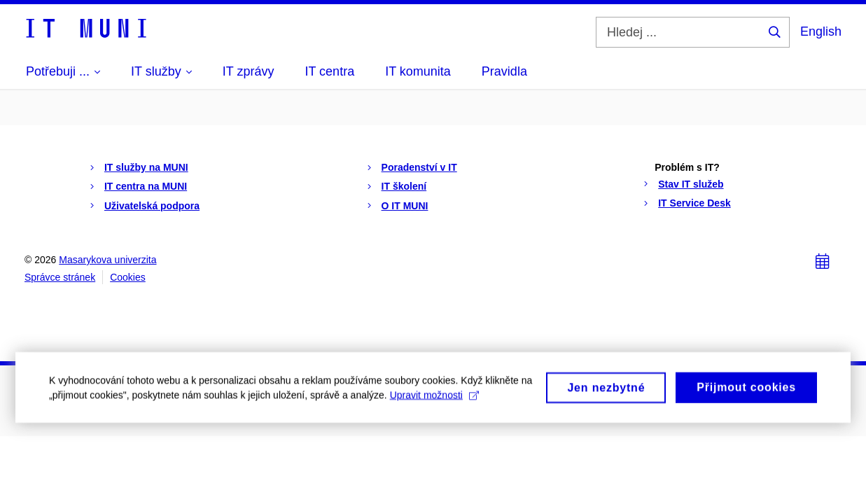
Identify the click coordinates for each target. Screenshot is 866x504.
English (821, 31)
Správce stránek (60, 277)
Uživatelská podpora (152, 206)
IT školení (404, 186)
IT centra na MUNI (146, 186)
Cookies (128, 277)
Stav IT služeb (691, 184)
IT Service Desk (694, 203)
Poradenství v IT (419, 167)
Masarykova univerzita (107, 260)
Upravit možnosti (434, 400)
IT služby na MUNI (146, 167)
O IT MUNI (405, 206)
